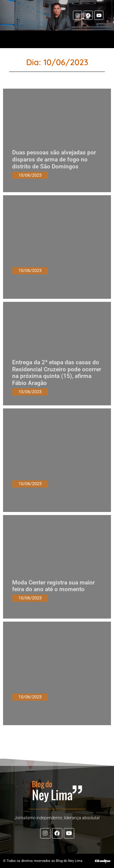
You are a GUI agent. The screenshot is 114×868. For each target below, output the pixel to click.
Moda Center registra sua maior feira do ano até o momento (54, 586)
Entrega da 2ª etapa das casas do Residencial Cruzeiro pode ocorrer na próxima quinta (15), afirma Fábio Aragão (57, 373)
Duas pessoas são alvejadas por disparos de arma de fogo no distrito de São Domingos (54, 159)
